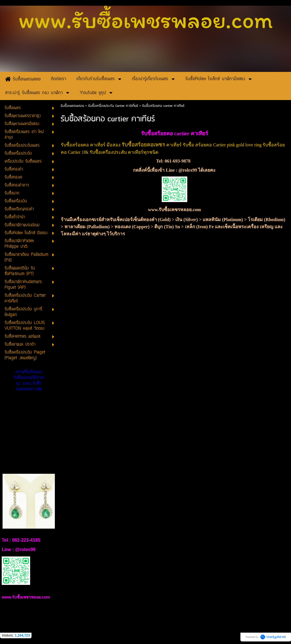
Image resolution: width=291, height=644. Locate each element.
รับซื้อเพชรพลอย (72, 106)
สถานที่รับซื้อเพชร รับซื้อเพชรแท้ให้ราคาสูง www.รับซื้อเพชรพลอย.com (29, 381)
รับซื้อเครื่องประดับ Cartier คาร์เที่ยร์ (113, 106)
